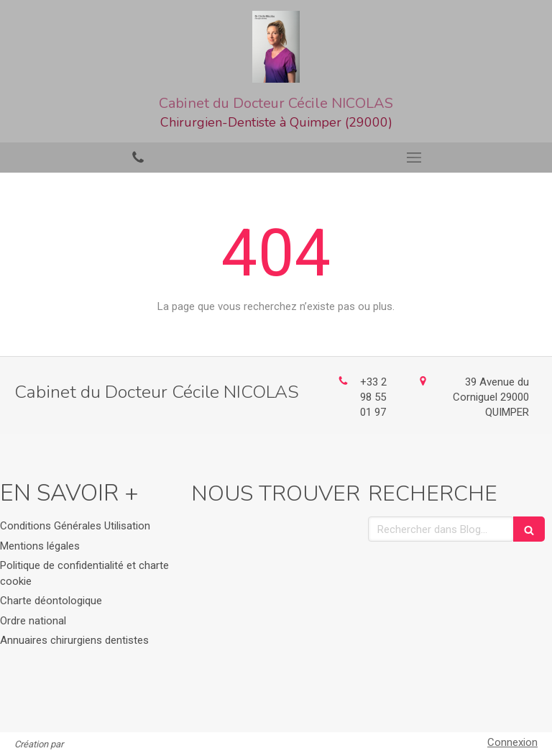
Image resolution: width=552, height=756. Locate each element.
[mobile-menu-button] (414, 158)
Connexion (512, 742)
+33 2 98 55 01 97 (373, 397)
